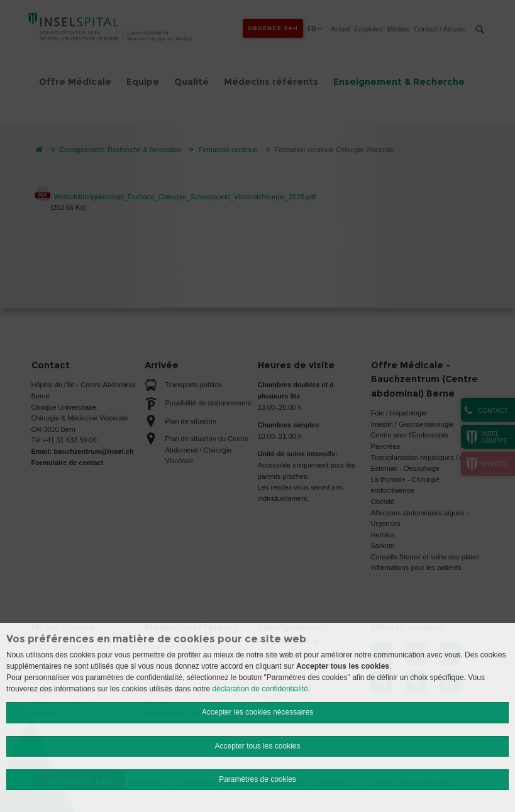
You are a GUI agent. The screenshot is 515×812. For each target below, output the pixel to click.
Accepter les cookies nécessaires (257, 712)
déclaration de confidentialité (260, 689)
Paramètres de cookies (257, 779)
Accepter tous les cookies (257, 746)
